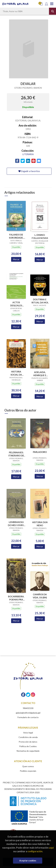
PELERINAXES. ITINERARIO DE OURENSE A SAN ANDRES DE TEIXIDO (16, 454)
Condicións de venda (28, 737)
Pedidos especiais (28, 771)
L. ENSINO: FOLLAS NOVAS (40, 236)
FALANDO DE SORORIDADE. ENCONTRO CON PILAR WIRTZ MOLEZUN (16, 236)
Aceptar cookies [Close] (28, 860)
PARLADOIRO (40, 452)
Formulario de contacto (28, 717)
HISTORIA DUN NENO (40, 524)
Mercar (16, 259)
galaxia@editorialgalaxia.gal (28, 713)
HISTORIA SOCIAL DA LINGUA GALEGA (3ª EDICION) (16, 373)
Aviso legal (28, 733)
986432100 (28, 708)
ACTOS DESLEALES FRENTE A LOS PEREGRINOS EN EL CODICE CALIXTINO (16, 304)
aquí (51, 848)
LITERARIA (28, 154)
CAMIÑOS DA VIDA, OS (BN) (40, 596)
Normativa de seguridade (28, 751)
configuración (35, 851)
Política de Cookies (28, 746)
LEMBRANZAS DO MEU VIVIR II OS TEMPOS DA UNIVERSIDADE (16, 524)
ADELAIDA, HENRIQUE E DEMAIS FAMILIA (40, 374)
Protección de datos (28, 742)
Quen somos (28, 766)
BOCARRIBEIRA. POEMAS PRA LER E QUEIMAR (16, 598)
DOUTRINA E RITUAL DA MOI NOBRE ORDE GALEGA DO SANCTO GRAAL (40, 301)
